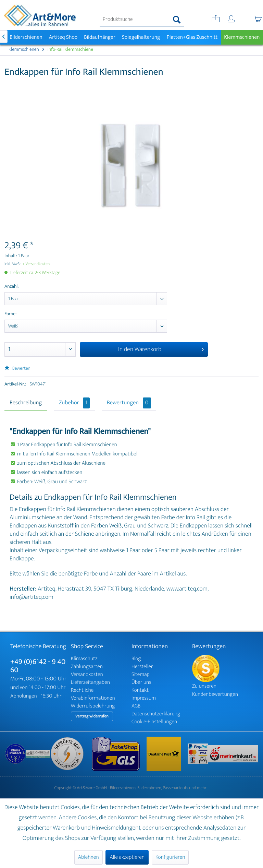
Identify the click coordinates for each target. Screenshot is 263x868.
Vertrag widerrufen (92, 716)
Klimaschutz (84, 659)
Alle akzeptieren (127, 857)
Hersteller (142, 667)
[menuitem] (142, 20)
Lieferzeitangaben (90, 682)
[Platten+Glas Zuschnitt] (192, 37)
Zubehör (74, 403)
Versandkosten (87, 674)
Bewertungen (129, 403)
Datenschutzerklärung (156, 714)
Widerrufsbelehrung (93, 706)
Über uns (141, 682)
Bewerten (17, 368)
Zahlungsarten (87, 667)
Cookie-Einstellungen (154, 722)
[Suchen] (177, 20)
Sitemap (141, 674)
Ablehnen (89, 857)
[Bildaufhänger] (100, 37)
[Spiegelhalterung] (141, 37)
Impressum (144, 698)
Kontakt (140, 690)
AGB (136, 706)
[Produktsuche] (142, 20)
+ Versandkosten (36, 264)
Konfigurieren (170, 857)
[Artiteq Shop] (63, 37)
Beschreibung (26, 403)
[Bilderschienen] (26, 37)
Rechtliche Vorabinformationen (93, 694)
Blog (136, 659)
